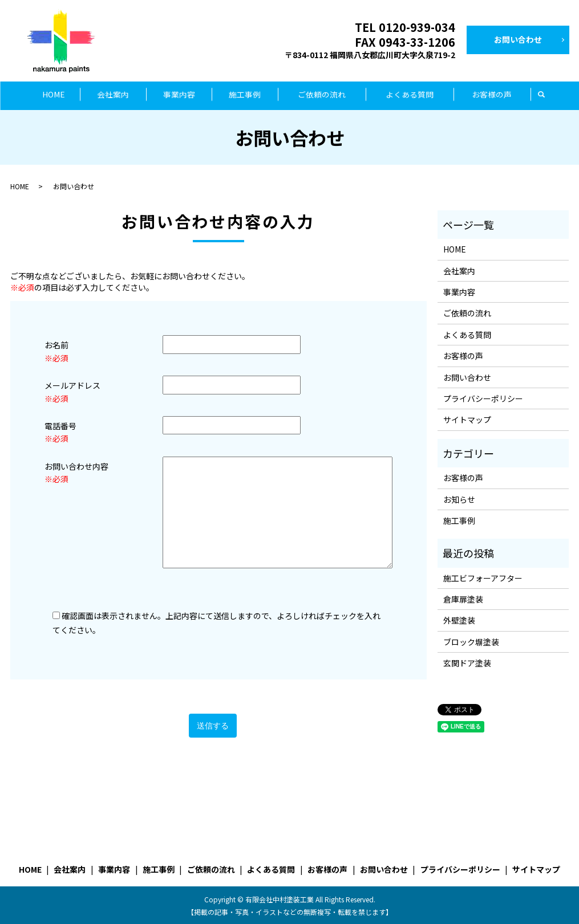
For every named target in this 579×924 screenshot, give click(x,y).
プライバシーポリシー (483, 398)
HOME (54, 95)
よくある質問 (410, 95)
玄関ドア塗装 (467, 662)
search (542, 95)
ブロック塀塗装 (471, 641)
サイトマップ (467, 419)
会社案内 (113, 95)
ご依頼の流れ (322, 95)
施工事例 (245, 95)
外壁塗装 (459, 620)
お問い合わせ (518, 39)
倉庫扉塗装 (463, 599)
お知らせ (459, 498)
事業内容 (179, 95)
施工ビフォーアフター (483, 577)
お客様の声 (492, 95)
